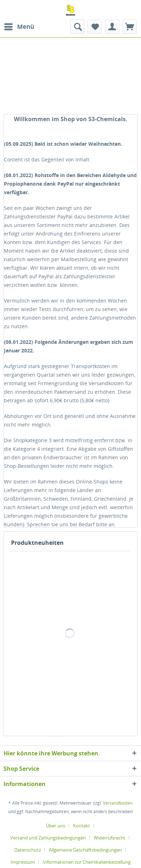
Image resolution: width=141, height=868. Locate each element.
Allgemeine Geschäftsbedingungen (85, 850)
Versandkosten (118, 803)
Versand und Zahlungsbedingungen (48, 838)
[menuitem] (19, 27)
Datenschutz (28, 850)
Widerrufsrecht (109, 838)
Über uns (56, 826)
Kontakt (82, 826)
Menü (19, 26)
